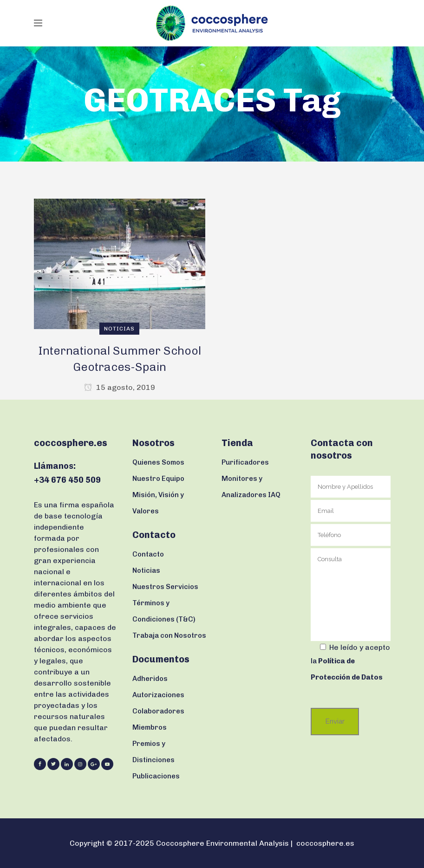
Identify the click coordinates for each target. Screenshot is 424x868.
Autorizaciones (158, 695)
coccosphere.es (325, 843)
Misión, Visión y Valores (158, 503)
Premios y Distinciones (153, 752)
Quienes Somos (158, 462)
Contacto (148, 554)
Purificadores (245, 462)
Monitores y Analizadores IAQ (251, 487)
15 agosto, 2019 (120, 387)
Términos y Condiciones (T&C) (164, 611)
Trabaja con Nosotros (169, 635)
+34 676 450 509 (67, 480)
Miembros (150, 727)
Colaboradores (158, 711)
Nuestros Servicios (165, 587)
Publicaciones (156, 776)
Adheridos (150, 679)
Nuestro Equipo (158, 479)
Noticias (146, 570)
